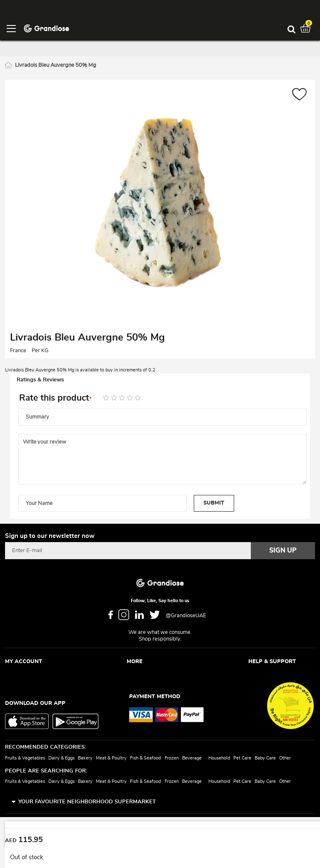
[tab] (160, 380)
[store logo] (46, 28)
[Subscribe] (283, 550)
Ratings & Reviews (40, 380)
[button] (299, 95)
